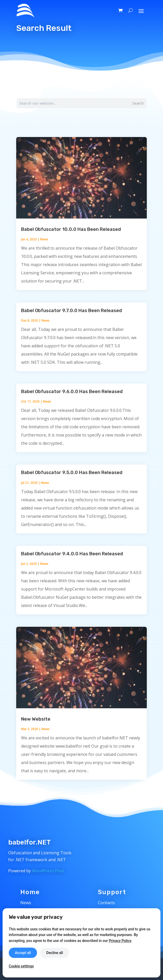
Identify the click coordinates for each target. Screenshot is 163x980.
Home (30, 892)
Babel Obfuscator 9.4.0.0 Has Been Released (72, 554)
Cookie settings (21, 966)
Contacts (106, 903)
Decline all (55, 953)
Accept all (23, 953)
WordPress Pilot (48, 871)
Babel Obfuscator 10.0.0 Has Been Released (71, 229)
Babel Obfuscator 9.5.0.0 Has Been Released (72, 473)
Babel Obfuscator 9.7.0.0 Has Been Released (71, 311)
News (44, 239)
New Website (36, 719)
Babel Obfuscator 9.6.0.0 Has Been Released (72, 392)
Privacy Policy (120, 941)
